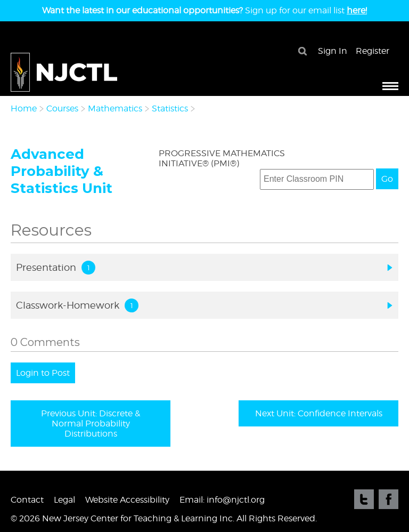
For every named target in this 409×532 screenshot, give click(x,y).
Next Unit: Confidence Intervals (319, 413)
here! (357, 10)
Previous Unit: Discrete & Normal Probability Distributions (91, 424)
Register (373, 51)
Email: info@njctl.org (222, 500)
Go (387, 179)
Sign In (333, 51)
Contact (27, 500)
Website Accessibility (127, 500)
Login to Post (43, 373)
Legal (64, 500)
